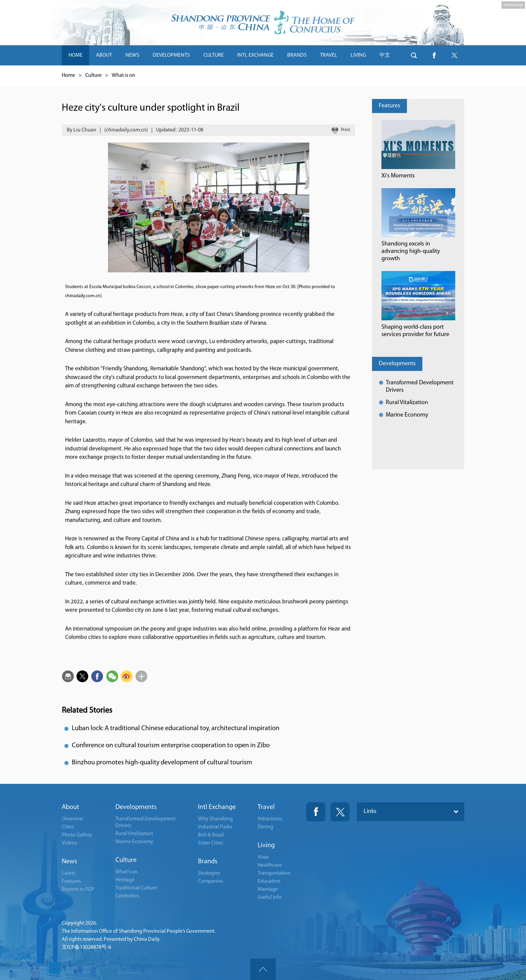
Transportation (274, 873)
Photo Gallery (77, 835)
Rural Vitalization (407, 403)
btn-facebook (434, 55)
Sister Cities (211, 843)
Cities (68, 827)
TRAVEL (329, 55)
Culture (93, 75)
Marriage (268, 889)
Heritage (125, 880)
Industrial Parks (215, 827)
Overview (72, 819)
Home (68, 75)
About (70, 807)
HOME (75, 55)
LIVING (358, 55)
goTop (263, 969)
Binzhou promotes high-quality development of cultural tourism (162, 763)
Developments (397, 364)
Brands (208, 862)
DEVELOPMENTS (171, 55)
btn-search (414, 55)
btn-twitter (454, 55)
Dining (265, 827)
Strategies (209, 873)
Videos (69, 843)
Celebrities (127, 896)
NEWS (132, 55)
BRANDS (297, 55)
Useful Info (270, 897)
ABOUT (104, 55)
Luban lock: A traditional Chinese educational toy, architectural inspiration (176, 728)
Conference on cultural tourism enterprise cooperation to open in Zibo (171, 746)
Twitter (340, 812)
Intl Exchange (217, 807)
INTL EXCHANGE (255, 55)
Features (389, 106)
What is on (123, 75)
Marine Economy (407, 415)
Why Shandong (215, 819)
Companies (211, 881)
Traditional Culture (136, 888)
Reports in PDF (78, 889)
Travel (266, 807)
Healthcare (270, 865)
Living (266, 846)
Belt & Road (211, 835)
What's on (126, 872)
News (69, 862)
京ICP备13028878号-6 (86, 947)
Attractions (270, 819)
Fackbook (316, 812)
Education (269, 881)
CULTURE (214, 55)
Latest (68, 873)
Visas (263, 857)
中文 (385, 55)
